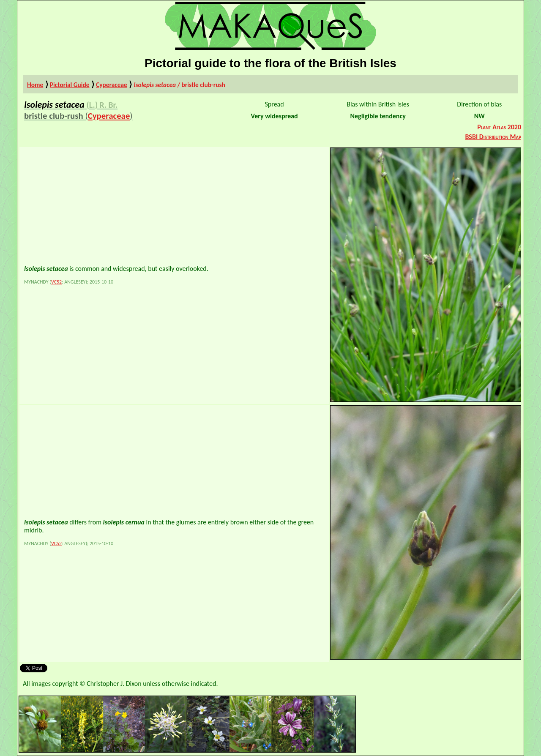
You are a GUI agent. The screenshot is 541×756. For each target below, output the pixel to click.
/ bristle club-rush (179, 85)
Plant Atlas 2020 (499, 127)
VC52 (56, 282)
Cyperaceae (112, 85)
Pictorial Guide (70, 85)
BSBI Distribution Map (493, 137)
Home (35, 85)
